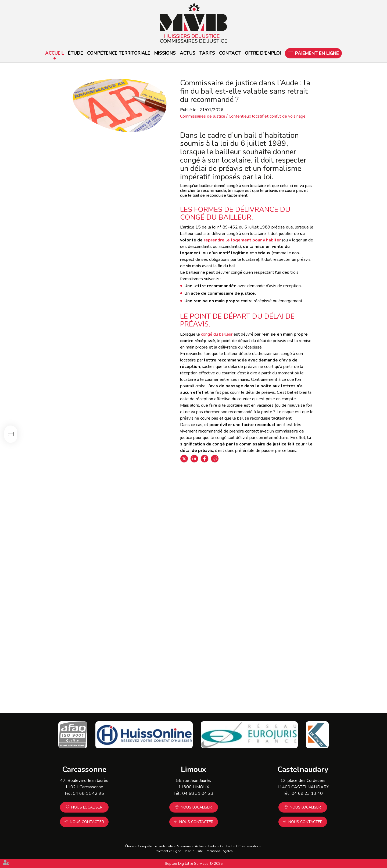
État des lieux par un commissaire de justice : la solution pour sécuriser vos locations (131, 499)
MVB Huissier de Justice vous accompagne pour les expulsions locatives (295, 569)
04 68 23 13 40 (307, 793)
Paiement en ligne (317, 53)
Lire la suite (106, 517)
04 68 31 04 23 (198, 793)
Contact (230, 53)
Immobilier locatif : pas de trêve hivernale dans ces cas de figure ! (137, 646)
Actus (188, 53)
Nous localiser (87, 807)
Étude (76, 53)
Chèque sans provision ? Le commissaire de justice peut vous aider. (308, 646)
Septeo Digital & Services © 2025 (194, 864)
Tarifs (207, 53)
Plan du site (194, 851)
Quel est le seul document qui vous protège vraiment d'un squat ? (137, 572)
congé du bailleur (217, 334)
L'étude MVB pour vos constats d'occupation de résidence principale (313, 499)
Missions (165, 53)
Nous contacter (87, 822)
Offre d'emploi (263, 53)
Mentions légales (220, 851)
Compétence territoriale (119, 53)
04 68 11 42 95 (88, 793)
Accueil (55, 53)
